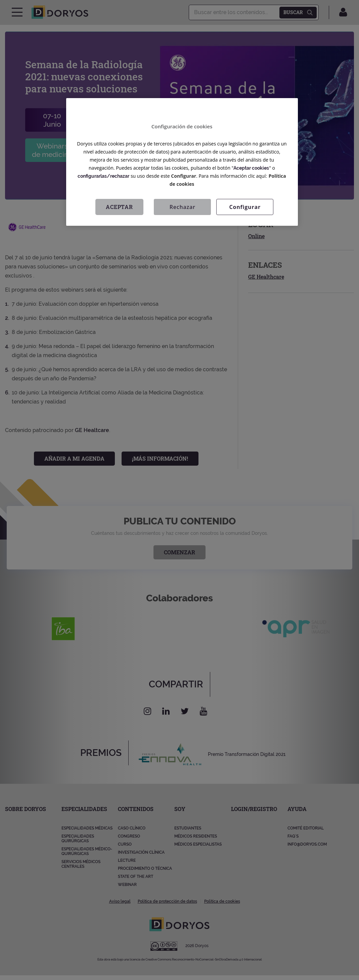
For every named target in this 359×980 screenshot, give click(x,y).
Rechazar (183, 207)
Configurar (184, 176)
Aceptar (119, 207)
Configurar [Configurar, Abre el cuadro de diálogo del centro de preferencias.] (245, 207)
